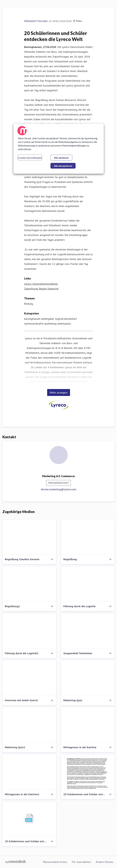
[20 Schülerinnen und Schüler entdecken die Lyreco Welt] (88, 772)
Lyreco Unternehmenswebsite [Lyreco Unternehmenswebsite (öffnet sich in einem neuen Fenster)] (41, 284)
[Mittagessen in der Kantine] (88, 725)
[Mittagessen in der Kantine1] (29, 772)
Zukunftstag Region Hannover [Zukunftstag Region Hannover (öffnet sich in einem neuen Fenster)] (41, 289)
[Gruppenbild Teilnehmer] (88, 631)
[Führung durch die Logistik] (88, 584)
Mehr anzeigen (59, 392)
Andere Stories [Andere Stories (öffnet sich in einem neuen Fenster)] (105, 862)
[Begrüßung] (88, 537)
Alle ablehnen (61, 158)
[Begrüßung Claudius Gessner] (29, 537)
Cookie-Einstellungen (30, 158)
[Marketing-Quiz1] (29, 725)
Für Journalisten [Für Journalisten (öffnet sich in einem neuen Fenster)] (81, 862)
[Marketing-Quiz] (88, 678)
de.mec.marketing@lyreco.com (59, 489)
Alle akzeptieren (63, 166)
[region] (59, 149)
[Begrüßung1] (29, 584)
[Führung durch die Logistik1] (29, 631)
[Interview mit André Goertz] (29, 678)
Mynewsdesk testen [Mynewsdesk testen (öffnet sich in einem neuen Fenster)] (55, 862)
